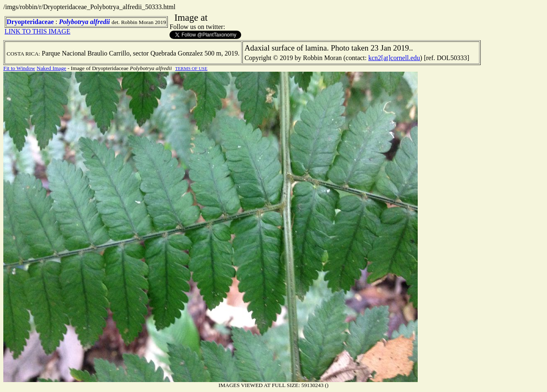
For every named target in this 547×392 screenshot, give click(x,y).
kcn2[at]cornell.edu (394, 58)
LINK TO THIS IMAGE (38, 31)
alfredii (100, 22)
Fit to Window (19, 68)
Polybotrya (74, 22)
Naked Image (51, 68)
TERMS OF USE (191, 68)
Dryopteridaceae (30, 22)
